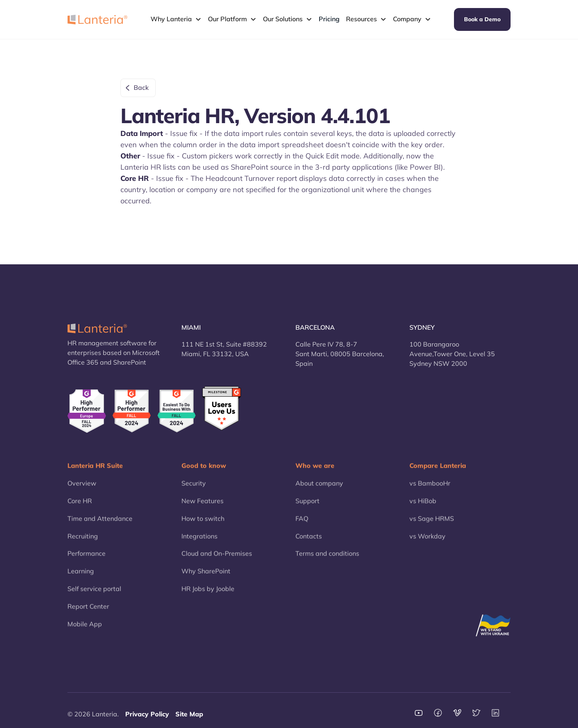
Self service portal (94, 596)
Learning (81, 578)
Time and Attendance (100, 525)
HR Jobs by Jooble (208, 596)
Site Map (189, 714)
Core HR (80, 508)
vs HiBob (423, 508)
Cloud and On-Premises (217, 560)
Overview (82, 490)
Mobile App (85, 631)
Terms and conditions (327, 560)
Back (141, 87)
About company (319, 490)
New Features (203, 508)
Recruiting (83, 543)
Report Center (88, 613)
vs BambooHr (430, 490)
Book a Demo (482, 19)
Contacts (309, 543)
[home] (98, 19)
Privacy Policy (147, 714)
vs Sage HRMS (432, 525)
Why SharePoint (206, 578)
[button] (176, 19)
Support (307, 508)
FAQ (302, 525)
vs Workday (427, 543)
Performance (86, 560)
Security (194, 490)
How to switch (203, 525)
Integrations (199, 543)
